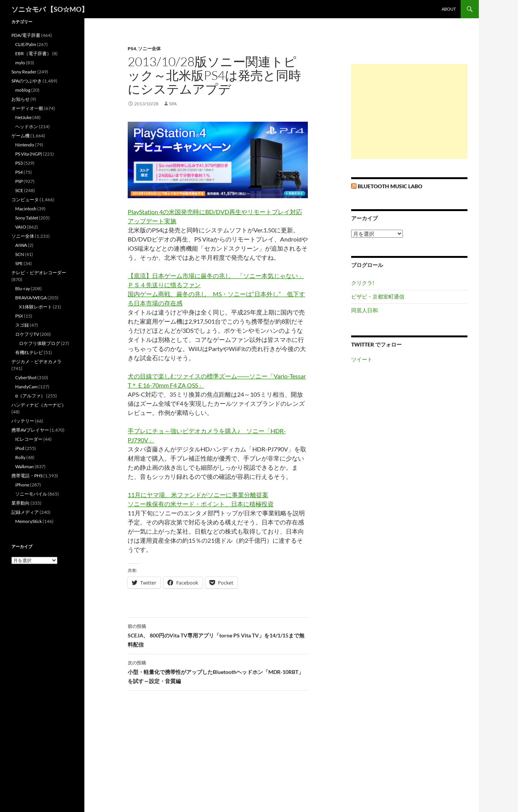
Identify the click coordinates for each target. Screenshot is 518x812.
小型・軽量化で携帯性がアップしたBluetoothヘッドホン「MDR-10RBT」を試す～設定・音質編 (218, 671)
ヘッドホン (27, 126)
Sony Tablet (27, 218)
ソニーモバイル (31, 494)
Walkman (25, 466)
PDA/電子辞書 (26, 35)
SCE (19, 190)
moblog (23, 90)
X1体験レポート (36, 307)
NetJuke (23, 117)
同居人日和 (364, 310)
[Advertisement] (409, 111)
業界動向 (21, 503)
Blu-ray (23, 288)
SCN (20, 254)
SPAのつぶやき (27, 81)
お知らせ (21, 99)
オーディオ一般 (27, 108)
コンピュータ (25, 199)
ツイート (362, 359)
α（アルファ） (30, 396)
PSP (19, 181)
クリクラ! (363, 283)
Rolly (20, 457)
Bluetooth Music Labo (390, 186)
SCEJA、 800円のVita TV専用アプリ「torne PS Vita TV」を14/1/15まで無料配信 (218, 635)
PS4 (132, 48)
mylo (20, 63)
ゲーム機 (21, 136)
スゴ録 (22, 325)
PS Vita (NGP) (29, 154)
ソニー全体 (149, 48)
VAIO (21, 227)
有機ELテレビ (29, 352)
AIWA (21, 245)
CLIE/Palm (26, 44)
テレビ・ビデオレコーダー (39, 273)
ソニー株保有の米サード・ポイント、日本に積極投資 (201, 504)
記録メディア (25, 512)
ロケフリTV (27, 334)
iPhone (22, 485)
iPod (20, 448)
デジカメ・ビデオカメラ (36, 362)
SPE (19, 263)
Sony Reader (24, 72)
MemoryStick (29, 521)
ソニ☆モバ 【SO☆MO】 (50, 9)
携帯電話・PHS (27, 476)
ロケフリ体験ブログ (40, 343)
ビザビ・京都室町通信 (378, 296)
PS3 (19, 163)
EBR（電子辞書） (33, 53)
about (449, 9)
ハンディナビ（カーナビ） (39, 405)
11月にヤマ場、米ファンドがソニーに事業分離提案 (198, 495)
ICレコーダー (29, 439)
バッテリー (23, 421)
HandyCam (26, 387)
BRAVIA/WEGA (31, 298)
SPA (173, 104)
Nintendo (25, 145)
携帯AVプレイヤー (30, 430)
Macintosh (26, 209)
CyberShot (26, 377)
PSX (19, 316)
